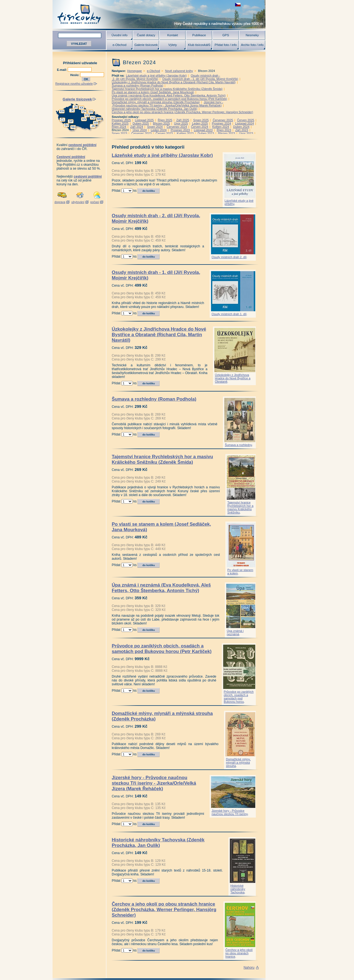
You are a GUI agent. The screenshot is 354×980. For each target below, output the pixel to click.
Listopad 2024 (244, 123)
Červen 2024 (200, 127)
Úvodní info (119, 35)
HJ (93, 118)
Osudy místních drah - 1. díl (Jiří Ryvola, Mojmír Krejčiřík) (200, 79)
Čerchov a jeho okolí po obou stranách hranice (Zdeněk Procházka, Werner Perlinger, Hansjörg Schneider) (182, 112)
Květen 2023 (185, 133)
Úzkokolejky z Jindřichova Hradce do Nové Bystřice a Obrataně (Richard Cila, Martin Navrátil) (174, 82)
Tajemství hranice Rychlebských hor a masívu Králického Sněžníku (240, 507)
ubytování (78, 202)
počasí (95, 202)
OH (84, 111)
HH (96, 123)
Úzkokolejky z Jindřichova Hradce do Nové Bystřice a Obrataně (233, 378)
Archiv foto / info (252, 45)
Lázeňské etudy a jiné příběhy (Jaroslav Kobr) (156, 76)
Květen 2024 (221, 127)
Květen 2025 (120, 123)
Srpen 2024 (155, 127)
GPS (226, 35)
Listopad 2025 (144, 120)
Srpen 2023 (119, 133)
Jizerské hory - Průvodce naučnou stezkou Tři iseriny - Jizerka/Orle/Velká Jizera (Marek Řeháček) (167, 104)
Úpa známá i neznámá (235, 632)
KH (62, 111)
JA (93, 126)
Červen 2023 (164, 133)
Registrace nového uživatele (74, 84)
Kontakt (173, 35)
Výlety (172, 45)
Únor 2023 (246, 133)
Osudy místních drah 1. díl (229, 314)
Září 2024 (137, 127)
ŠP (71, 121)
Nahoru (249, 968)
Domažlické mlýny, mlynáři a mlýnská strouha (238, 763)
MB (99, 119)
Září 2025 (183, 120)
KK (82, 108)
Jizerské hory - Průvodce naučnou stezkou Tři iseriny (230, 812)
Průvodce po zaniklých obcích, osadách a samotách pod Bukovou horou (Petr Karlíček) (169, 99)
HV (84, 119)
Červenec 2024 (177, 127)
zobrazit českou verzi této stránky (238, 5)
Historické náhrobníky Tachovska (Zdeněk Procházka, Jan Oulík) (154, 109)
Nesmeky (252, 35)
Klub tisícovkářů (199, 45)
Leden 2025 (200, 123)
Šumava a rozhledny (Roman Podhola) (137, 85)
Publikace (199, 35)
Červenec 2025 (223, 120)
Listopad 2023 (203, 130)
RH (91, 112)
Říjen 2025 (165, 120)
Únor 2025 (181, 123)
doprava (60, 202)
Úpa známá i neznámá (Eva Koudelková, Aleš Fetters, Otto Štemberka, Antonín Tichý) (169, 95)
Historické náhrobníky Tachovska (238, 889)
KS (87, 115)
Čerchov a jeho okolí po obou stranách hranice (239, 953)
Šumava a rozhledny (238, 445)
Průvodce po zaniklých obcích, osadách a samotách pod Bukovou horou (239, 697)
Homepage (135, 71)
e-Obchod (119, 45)
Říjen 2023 (224, 130)
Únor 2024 (140, 130)
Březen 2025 (161, 123)
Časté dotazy (146, 35)
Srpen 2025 (201, 120)
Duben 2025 (141, 123)
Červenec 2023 (141, 133)
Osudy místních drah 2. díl (229, 257)
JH (76, 107)
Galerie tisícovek (146, 45)
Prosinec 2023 (180, 130)
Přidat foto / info (226, 45)
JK (72, 110)
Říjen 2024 (119, 127)
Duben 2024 (241, 127)
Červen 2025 (246, 120)
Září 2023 (242, 130)
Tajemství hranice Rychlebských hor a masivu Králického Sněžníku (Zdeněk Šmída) (167, 89)
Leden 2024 (159, 130)
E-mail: (62, 70)
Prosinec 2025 (121, 120)
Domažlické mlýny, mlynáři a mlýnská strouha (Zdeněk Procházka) (156, 102)
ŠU (67, 125)
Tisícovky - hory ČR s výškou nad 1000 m (159, 14)
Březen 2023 (226, 133)
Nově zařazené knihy (179, 71)
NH (74, 127)
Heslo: (75, 75)
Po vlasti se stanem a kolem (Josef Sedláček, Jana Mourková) (153, 92)
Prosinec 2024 (221, 123)
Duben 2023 (206, 133)
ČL (63, 120)
